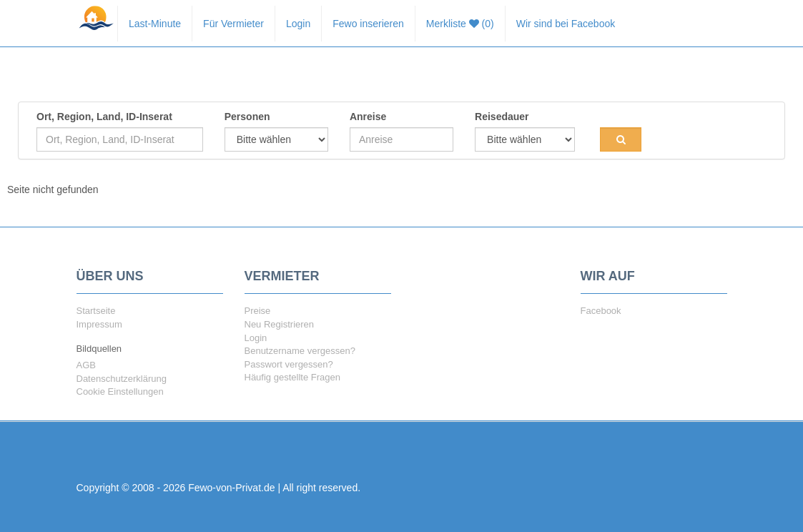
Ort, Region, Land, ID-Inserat (104, 117)
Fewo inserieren (368, 24)
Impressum (99, 324)
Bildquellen (99, 349)
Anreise (368, 117)
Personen (247, 117)
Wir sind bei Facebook (566, 24)
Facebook (601, 311)
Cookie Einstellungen (120, 391)
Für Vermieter (233, 24)
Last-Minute (155, 24)
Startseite (96, 311)
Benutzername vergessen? (300, 351)
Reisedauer (502, 117)
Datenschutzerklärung (122, 379)
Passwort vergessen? (289, 364)
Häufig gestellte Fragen (292, 377)
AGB (86, 365)
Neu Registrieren (280, 324)
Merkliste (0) (460, 24)
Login (298, 24)
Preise (258, 311)
